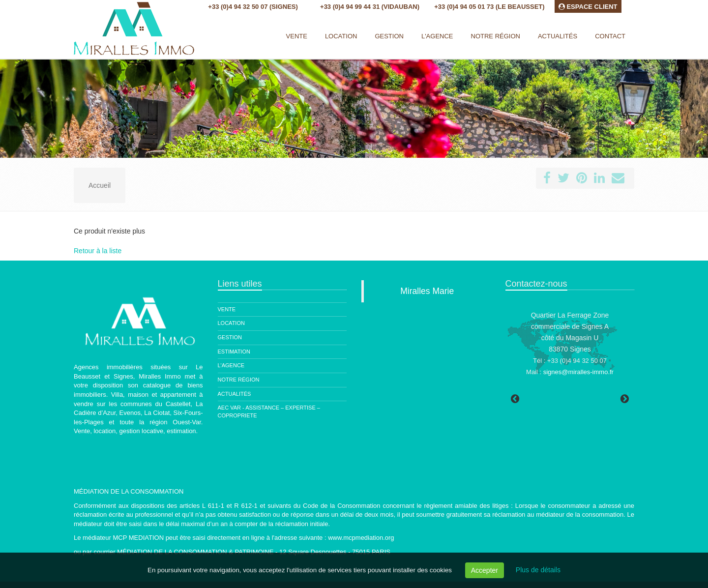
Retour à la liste (98, 251)
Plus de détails (538, 570)
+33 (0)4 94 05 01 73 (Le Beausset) (489, 7)
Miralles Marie (427, 291)
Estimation (234, 352)
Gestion (230, 337)
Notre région (239, 380)
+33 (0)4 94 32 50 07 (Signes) (253, 7)
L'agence (231, 365)
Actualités (235, 394)
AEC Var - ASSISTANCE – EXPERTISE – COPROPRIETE (269, 412)
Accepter (485, 570)
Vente (297, 36)
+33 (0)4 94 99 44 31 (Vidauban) (370, 7)
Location (341, 36)
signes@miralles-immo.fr (578, 372)
